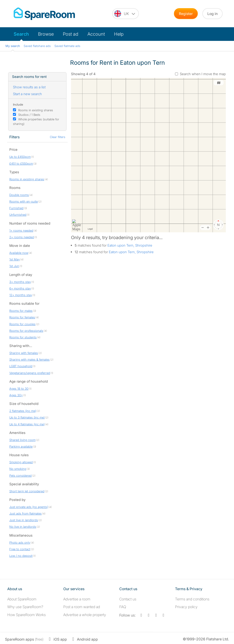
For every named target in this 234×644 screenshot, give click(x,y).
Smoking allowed (21, 462)
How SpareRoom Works (27, 615)
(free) (24, 639)
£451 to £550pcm (21, 163)
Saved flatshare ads (37, 46)
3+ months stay (20, 282)
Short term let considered (27, 491)
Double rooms (19, 195)
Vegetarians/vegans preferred (30, 373)
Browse (46, 34)
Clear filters (58, 137)
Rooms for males (21, 311)
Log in (212, 14)
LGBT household (21, 366)
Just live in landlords (24, 520)
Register (186, 14)
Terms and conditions (192, 599)
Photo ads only (20, 542)
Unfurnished (18, 215)
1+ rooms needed (21, 230)
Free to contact (20, 549)
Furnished (16, 208)
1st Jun (14, 266)
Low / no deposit (21, 556)
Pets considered (20, 476)
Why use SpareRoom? (25, 607)
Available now (19, 253)
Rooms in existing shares (36, 110)
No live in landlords (23, 527)
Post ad (71, 34)
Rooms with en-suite (24, 201)
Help (119, 34)
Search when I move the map (203, 74)
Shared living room (22, 440)
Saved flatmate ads (67, 46)
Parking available (21, 446)
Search (21, 34)
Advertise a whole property (85, 615)
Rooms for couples (22, 324)
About (22, 599)
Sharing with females (24, 353)
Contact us (128, 599)
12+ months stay (21, 295)
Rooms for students (23, 337)
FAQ (123, 607)
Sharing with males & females (29, 359)
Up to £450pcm (20, 157)
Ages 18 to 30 (19, 389)
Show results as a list (29, 87)
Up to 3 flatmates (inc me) (27, 417)
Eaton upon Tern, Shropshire (130, 245)
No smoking (18, 469)
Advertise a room (77, 599)
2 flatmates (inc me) (23, 411)
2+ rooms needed (22, 237)
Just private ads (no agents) (29, 507)
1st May (15, 259)
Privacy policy (186, 607)
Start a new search (27, 94)
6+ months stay (20, 288)
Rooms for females (22, 317)
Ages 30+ (16, 395)
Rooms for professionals (26, 331)
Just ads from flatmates (25, 513)
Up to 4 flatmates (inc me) (27, 424)
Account (96, 34)
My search (13, 46)
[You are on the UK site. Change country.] (126, 14)
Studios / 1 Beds (29, 115)
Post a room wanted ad (82, 607)
